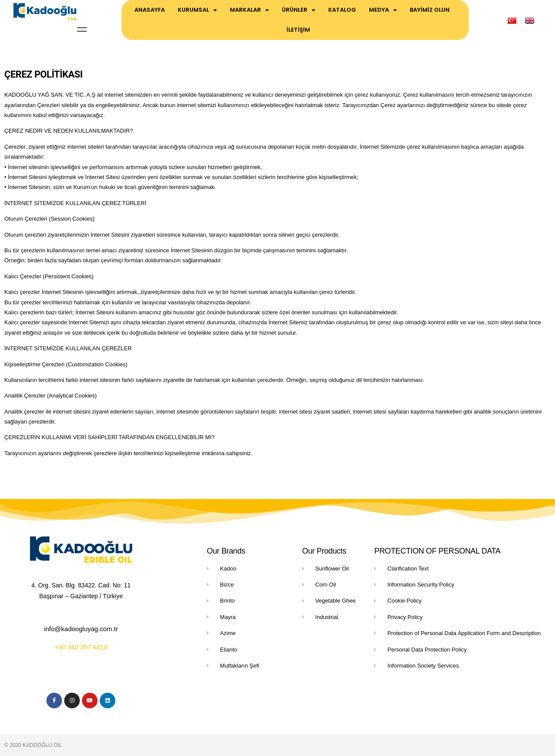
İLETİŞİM (298, 30)
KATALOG (342, 10)
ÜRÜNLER (299, 10)
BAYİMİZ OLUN (430, 10)
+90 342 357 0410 (81, 647)
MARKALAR (249, 10)
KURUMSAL (197, 10)
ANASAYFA (150, 10)
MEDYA (383, 10)
